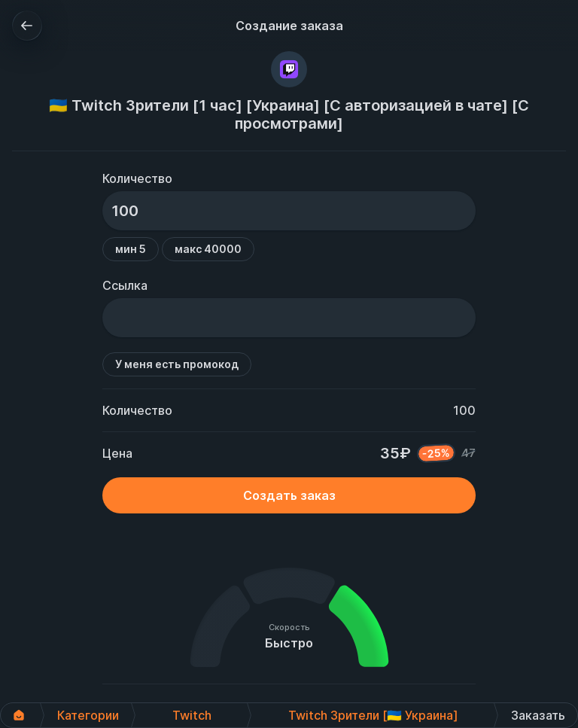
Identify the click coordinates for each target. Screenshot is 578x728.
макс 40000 (208, 249)
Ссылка (125, 285)
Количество (137, 178)
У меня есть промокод (177, 364)
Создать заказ (289, 495)
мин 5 (131, 249)
